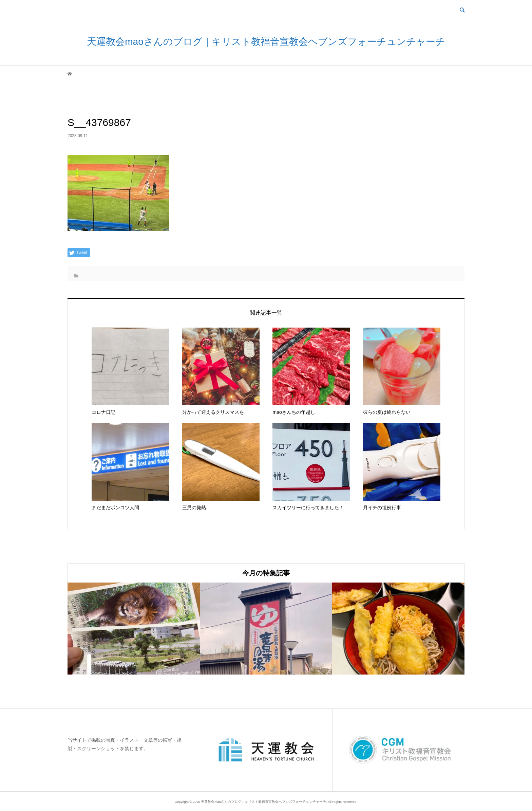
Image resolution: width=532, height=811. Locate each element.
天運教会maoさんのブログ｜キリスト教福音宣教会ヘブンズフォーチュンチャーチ (266, 42)
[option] (134, 629)
